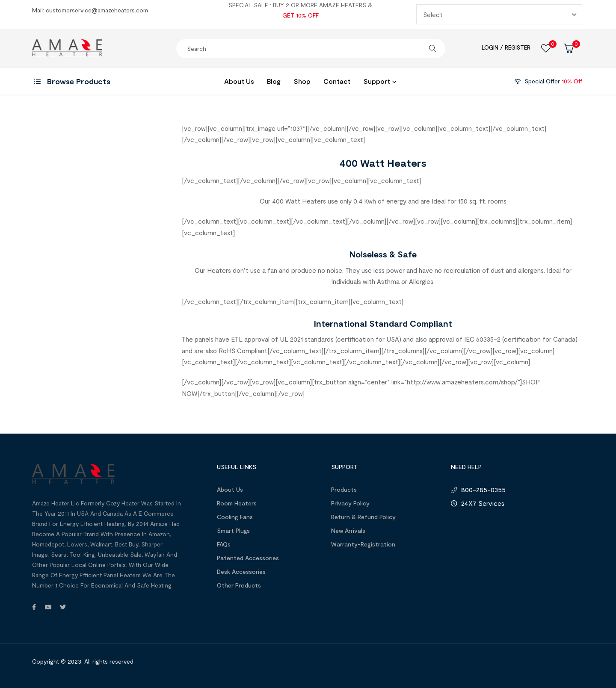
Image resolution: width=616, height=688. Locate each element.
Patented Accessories (248, 558)
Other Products (239, 585)
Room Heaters (237, 503)
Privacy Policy (350, 503)
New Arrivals (348, 530)
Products (344, 489)
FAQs (224, 544)
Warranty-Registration (363, 544)
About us (230, 489)
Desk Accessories (241, 571)
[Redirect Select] (499, 14)
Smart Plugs (233, 530)
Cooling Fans (235, 517)
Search (432, 49)
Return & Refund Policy (363, 517)
